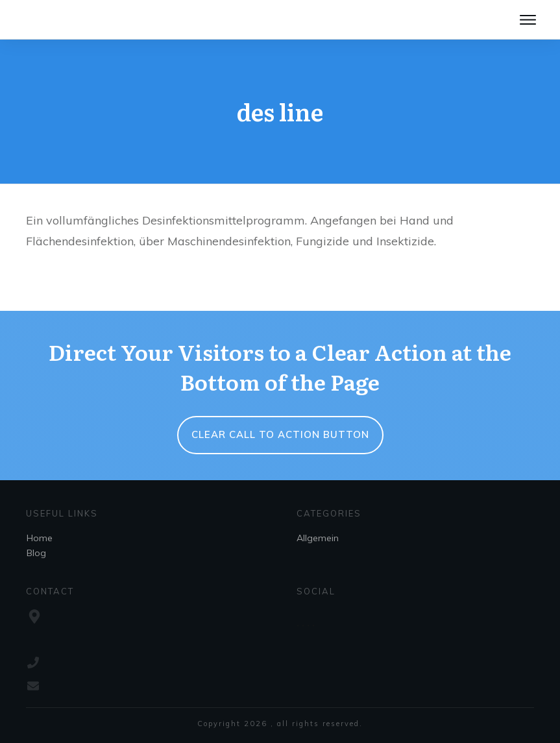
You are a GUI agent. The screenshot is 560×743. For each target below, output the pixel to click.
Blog (36, 553)
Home (40, 538)
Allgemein (318, 538)
